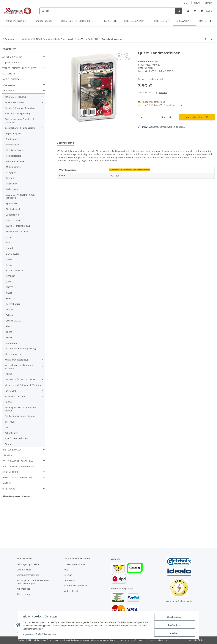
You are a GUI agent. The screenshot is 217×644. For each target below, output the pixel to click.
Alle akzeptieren (174, 618)
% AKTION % (9, 489)
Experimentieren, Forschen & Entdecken (20, 121)
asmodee (11, 248)
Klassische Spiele (15, 150)
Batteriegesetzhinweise (76, 586)
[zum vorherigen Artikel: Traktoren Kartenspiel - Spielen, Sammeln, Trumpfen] (205, 39)
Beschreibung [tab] (65, 143)
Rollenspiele (12, 189)
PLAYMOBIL (11, 391)
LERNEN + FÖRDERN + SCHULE (20, 380)
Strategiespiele (14, 209)
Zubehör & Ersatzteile (17, 231)
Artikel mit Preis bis (12, 57)
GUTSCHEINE (9, 74)
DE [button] (185, 3)
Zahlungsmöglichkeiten (28, 564)
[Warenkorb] (206, 11)
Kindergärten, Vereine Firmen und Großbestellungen (34, 582)
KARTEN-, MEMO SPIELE (161, 71)
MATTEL (10, 287)
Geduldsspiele (13, 220)
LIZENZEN (7, 455)
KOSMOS (11, 276)
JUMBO (10, 282)
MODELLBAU (9, 85)
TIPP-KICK (10, 422)
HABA (9, 265)
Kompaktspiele (13, 156)
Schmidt (10, 315)
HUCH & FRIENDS (15, 270)
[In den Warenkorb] (59, 49)
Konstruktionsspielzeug (17, 360)
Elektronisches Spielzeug (17, 114)
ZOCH (9, 337)
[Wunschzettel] (195, 11)
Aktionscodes (23, 589)
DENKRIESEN (13, 254)
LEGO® (8, 374)
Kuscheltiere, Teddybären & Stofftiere (19, 367)
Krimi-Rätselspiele (15, 161)
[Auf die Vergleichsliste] (119, 57)
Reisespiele (12, 184)
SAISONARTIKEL (10, 472)
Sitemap (68, 575)
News (197, 3)
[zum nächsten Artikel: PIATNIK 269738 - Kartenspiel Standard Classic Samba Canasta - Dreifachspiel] (211, 39)
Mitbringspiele (13, 167)
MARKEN (7, 483)
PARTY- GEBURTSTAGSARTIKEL (18, 461)
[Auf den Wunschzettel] (127, 57)
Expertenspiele (14, 133)
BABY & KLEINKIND (14, 102)
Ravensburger (13, 304)
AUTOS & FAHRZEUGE (16, 97)
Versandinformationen (28, 575)
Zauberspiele (13, 215)
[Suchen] (108, 11)
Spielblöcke (12, 204)
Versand (163, 92)
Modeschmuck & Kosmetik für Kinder (24, 385)
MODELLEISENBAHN (13, 79)
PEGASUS (11, 298)
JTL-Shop (201, 640)
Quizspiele (11, 178)
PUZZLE (9, 402)
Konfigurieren (174, 625)
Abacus (10, 326)
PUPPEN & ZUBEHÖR (15, 396)
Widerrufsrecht (72, 591)
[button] (188, 11)
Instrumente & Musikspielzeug (20, 349)
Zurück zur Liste (12, 39)
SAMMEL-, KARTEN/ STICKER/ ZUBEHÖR (21, 196)
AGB (66, 570)
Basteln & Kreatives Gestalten (20, 108)
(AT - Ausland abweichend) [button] (171, 105)
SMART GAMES (13, 321)
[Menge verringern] (142, 117)
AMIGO (10, 243)
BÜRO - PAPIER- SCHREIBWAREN (19, 466)
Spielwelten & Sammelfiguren (20, 416)
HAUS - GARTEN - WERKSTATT (17, 478)
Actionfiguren (12, 433)
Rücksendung (24, 594)
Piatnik (9, 309)
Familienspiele (13, 139)
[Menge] (152, 117)
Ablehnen (174, 633)
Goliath (10, 259)
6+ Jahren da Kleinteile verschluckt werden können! (130, 170)
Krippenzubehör (11, 62)
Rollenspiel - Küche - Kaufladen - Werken (21, 409)
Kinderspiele (12, 145)
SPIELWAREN (9, 90)
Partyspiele (12, 172)
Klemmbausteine (13, 354)
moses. (10, 237)
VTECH (8, 427)
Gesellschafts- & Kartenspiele (20, 128)
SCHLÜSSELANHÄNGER (16, 439)
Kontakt (208, 3)
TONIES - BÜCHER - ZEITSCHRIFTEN (20, 68)
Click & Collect (24, 570)
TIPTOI (9, 332)
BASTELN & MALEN (12, 450)
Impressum (28, 635)
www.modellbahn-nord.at (179, 601)
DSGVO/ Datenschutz (46, 635)
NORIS (9, 293)
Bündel (8, 444)
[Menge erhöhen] (170, 117)
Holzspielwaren (13, 343)
